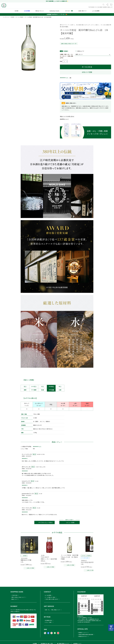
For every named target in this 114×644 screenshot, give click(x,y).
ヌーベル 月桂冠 (19, 17)
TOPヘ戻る (105, 637)
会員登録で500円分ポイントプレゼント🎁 (57, 14)
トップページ (6, 17)
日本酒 (12, 17)
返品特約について (64, 119)
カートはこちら (111, 628)
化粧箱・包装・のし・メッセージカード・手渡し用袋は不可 (66, 56)
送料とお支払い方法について (69, 44)
